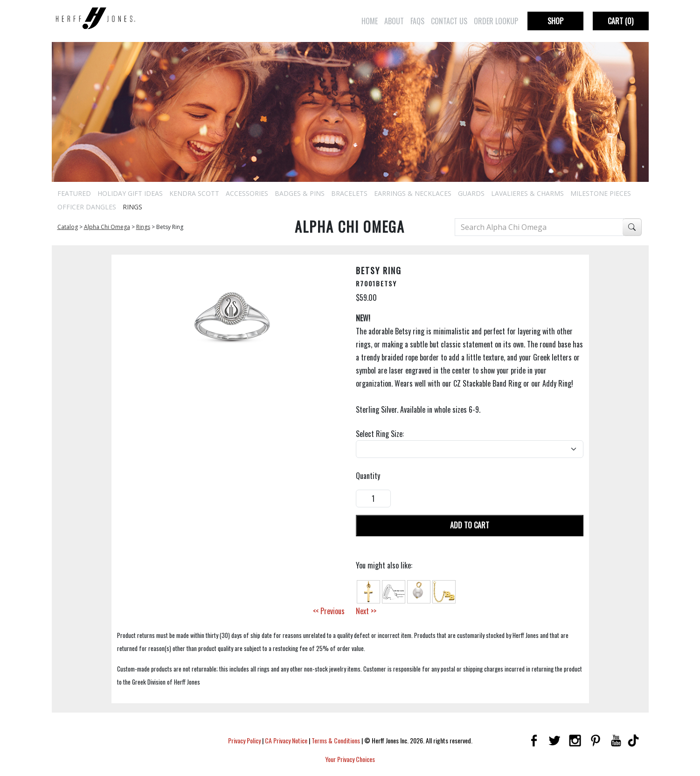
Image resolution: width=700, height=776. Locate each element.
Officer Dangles (87, 207)
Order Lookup (496, 21)
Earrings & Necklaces (413, 193)
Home (370, 21)
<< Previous (329, 611)
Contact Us (449, 21)
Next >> (366, 611)
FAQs (417, 21)
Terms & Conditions (336, 740)
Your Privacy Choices (350, 759)
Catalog (68, 227)
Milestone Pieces (601, 193)
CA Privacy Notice (286, 740)
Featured (74, 193)
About (394, 21)
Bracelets (349, 193)
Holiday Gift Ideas (130, 193)
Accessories (247, 193)
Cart (620, 21)
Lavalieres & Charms (527, 193)
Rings (132, 207)
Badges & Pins (300, 193)
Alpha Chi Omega (107, 227)
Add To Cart (470, 525)
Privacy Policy (244, 740)
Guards (471, 193)
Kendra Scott (194, 193)
